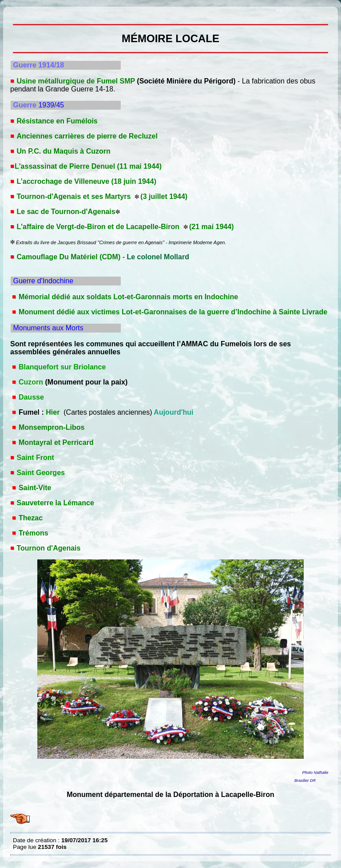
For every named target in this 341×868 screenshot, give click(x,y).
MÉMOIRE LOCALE (15, 13)
